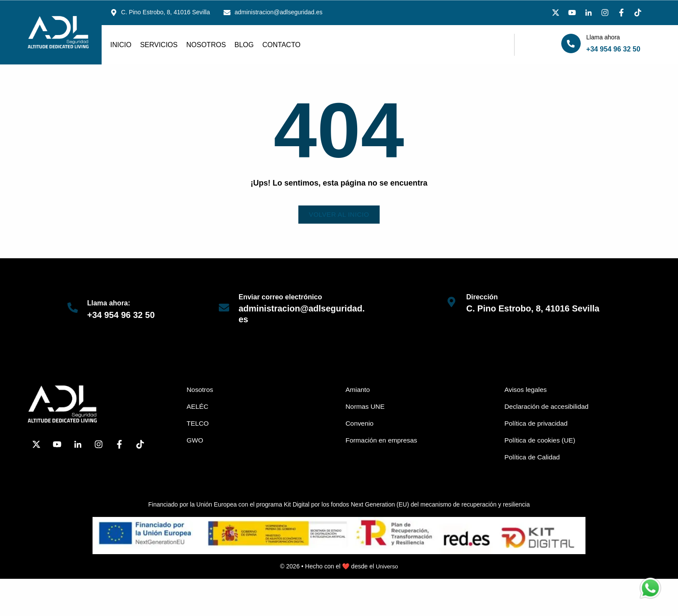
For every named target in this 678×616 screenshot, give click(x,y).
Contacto (281, 45)
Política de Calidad (533, 459)
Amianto (358, 390)
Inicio (121, 45)
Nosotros (206, 45)
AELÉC (198, 407)
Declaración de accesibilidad (548, 407)
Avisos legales (527, 390)
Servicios (159, 45)
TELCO (198, 425)
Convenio (360, 425)
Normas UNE (366, 407)
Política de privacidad (537, 425)
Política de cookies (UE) (542, 442)
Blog (244, 45)
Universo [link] (387, 568)
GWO (195, 442)
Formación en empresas (383, 442)
